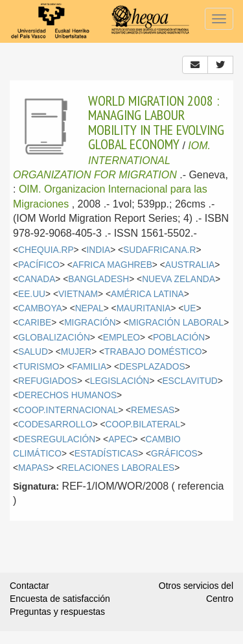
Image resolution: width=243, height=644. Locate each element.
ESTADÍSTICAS (106, 454)
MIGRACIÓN (90, 323)
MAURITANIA (144, 308)
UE (190, 308)
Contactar (29, 586)
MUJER (76, 352)
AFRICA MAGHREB (112, 265)
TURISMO (39, 367)
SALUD (33, 352)
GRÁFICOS (174, 454)
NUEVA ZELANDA (179, 279)
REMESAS (153, 410)
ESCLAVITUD (190, 381)
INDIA (99, 250)
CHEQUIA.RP (46, 250)
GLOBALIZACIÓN (54, 338)
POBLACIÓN (179, 338)
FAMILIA (89, 367)
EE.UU (32, 294)
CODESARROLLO (55, 424)
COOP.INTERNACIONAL (68, 410)
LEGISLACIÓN (120, 381)
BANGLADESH (98, 279)
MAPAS (33, 468)
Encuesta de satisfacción (60, 599)
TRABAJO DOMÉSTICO (153, 352)
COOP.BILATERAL (143, 424)
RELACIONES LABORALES (118, 468)
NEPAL (89, 308)
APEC (120, 439)
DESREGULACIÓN (57, 439)
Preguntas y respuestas (57, 612)
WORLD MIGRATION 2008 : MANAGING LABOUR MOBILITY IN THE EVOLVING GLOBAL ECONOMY (156, 122)
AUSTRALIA (190, 265)
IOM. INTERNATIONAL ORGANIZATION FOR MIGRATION (112, 160)
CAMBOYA (40, 308)
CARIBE (35, 323)
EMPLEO (121, 338)
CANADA (37, 279)
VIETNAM (78, 294)
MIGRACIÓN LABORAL (176, 323)
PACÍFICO (39, 265)
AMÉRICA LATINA (147, 294)
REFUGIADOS (48, 381)
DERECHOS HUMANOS (67, 395)
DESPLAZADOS (152, 367)
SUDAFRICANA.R (159, 250)
